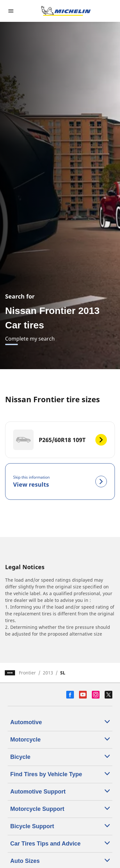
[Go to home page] (66, 11)
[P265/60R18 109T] (60, 440)
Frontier (27, 673)
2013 (48, 673)
